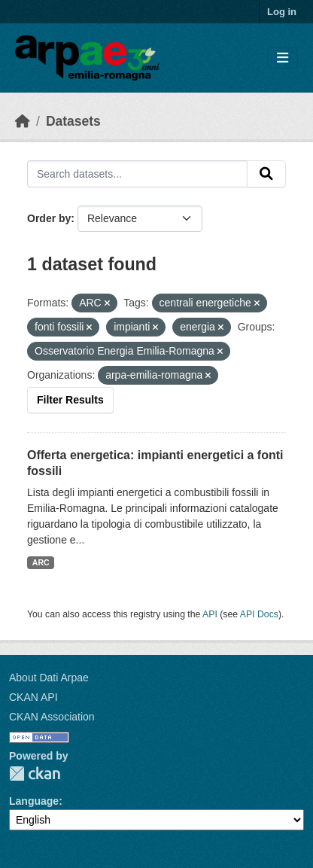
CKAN (35, 774)
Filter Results (70, 400)
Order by (49, 218)
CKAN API (33, 697)
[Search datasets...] (137, 174)
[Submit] (266, 174)
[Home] (23, 121)
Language (34, 801)
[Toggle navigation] (283, 58)
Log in (282, 12)
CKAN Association (52, 717)
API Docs (259, 614)
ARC (41, 562)
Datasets (73, 121)
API (210, 614)
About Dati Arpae (49, 678)
